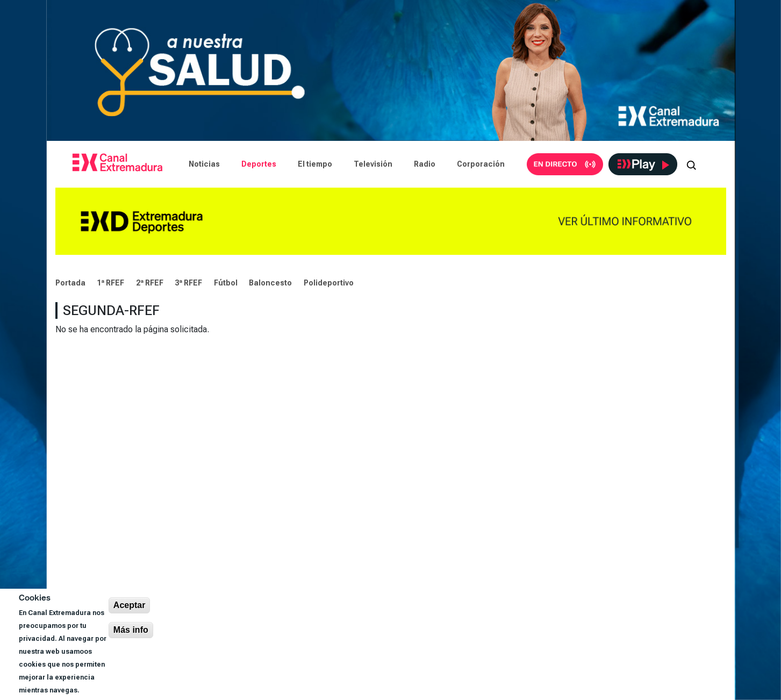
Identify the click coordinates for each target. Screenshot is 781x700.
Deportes (259, 164)
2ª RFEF (150, 283)
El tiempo (315, 164)
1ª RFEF (110, 283)
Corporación (481, 164)
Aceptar (130, 605)
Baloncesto (270, 283)
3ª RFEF (188, 283)
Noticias (204, 164)
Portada (70, 283)
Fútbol (226, 283)
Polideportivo (329, 283)
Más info (131, 630)
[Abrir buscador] (691, 164)
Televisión (373, 164)
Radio (425, 164)
